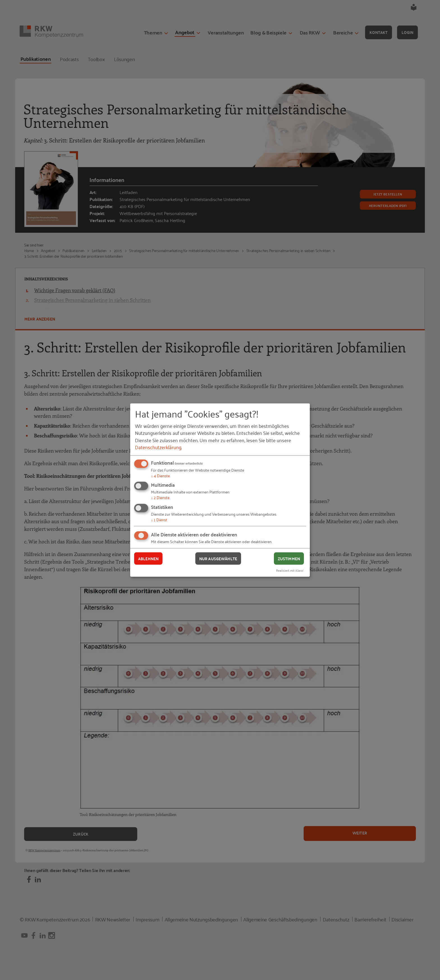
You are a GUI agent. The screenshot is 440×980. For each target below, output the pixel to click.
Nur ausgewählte (218, 558)
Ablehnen (148, 558)
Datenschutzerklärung (158, 447)
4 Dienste (160, 475)
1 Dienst (159, 519)
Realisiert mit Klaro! (290, 570)
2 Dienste (160, 497)
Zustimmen (289, 558)
